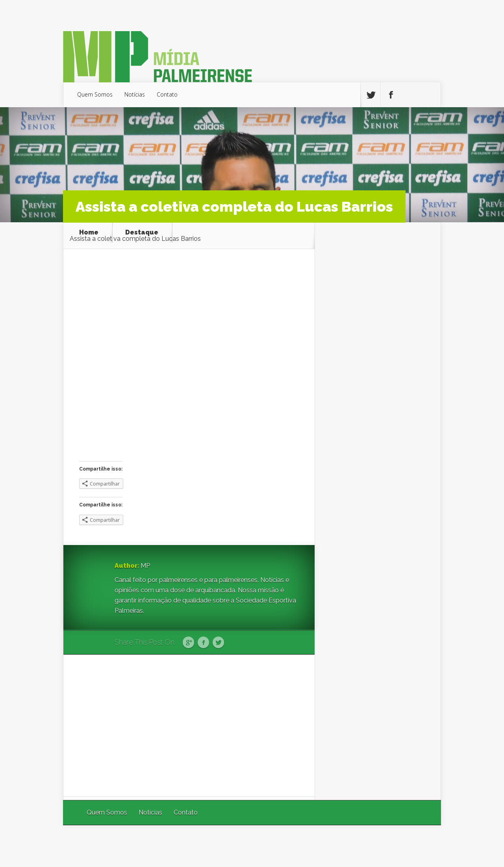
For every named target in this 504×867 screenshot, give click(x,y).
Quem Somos (95, 94)
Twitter (218, 643)
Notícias (135, 94)
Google (188, 643)
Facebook (203, 643)
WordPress (423, 846)
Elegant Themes (336, 846)
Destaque (142, 233)
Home (89, 233)
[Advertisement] (189, 726)
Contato (167, 94)
